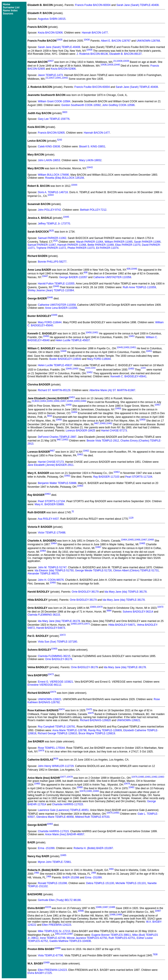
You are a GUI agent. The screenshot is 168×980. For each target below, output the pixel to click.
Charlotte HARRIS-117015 (67, 804)
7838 (155, 954)
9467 (96, 423)
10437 (51, 61)
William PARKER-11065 (119, 242)
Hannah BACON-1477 (95, 33)
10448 (56, 286)
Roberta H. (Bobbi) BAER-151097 (93, 848)
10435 (59, 40)
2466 (111, 869)
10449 (54, 315)
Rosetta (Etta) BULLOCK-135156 (65, 178)
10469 (93, 607)
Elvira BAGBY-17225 (40, 973)
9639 (56, 759)
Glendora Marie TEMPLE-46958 (55, 817)
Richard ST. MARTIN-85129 (54, 390)
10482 (154, 777)
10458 (70, 401)
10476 (41, 751)
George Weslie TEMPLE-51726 (93, 570)
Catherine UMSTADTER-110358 (112, 277)
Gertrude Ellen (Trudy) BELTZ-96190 (59, 900)
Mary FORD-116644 (50, 322)
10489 (119, 915)
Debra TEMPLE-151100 (100, 883)
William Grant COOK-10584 (54, 101)
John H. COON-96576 (51, 580)
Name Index (10, 11)
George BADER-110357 (73, 277)
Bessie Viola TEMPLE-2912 (103, 441)
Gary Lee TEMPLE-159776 (54, 119)
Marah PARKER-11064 (90, 242)
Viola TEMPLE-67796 (50, 955)
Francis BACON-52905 (51, 133)
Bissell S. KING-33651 (92, 147)
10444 (74, 185)
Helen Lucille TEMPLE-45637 (73, 340)
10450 (89, 333)
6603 (65, 112)
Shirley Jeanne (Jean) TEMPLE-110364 (51, 290)
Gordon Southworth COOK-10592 (81, 105)
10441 (58, 78)
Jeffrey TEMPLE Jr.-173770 (54, 224)
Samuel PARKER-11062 (52, 238)
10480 (141, 777)
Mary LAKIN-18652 (90, 160)
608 (129, 269)
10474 (53, 692)
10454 (43, 401)
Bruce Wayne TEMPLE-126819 (97, 733)
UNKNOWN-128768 (148, 41)
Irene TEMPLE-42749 (53, 938)
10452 (89, 372)
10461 (109, 423)
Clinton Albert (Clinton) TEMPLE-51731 (136, 570)
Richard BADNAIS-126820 (95, 720)
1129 (131, 518)
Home (6, 4)
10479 (134, 777)
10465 (131, 540)
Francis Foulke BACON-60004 (93, 5)
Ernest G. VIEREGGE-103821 (55, 682)
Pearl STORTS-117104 (139, 477)
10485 (63, 855)
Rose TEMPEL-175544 (51, 748)
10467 (144, 540)
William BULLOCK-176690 (53, 175)
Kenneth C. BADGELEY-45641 (128, 376)
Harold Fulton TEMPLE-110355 (56, 284)
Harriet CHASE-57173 (114, 431)
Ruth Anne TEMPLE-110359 (139, 287)
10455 (50, 401)
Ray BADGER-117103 (106, 477)
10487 (105, 907)
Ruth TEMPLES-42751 (122, 938)
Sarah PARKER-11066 (147, 242)
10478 (70, 777)
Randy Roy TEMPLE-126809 (105, 730)
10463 (117, 472)
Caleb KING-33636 (49, 147)
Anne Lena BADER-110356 (61, 308)
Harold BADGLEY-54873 (51, 628)
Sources (8, 14)
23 (115, 61)
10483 (161, 777)
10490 (58, 948)
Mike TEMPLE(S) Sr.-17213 (54, 931)
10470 (100, 607)
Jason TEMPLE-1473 (50, 75)
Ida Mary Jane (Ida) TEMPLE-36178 (126, 592)
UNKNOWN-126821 (50, 699)
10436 (87, 40)
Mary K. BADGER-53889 (49, 504)
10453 (72, 397)
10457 (63, 401)
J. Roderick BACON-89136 (92, 54)
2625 (51, 231)
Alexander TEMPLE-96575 (43, 574)
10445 (66, 217)
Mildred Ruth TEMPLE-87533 (92, 817)
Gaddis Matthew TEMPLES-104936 (70, 941)
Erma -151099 (46, 848)
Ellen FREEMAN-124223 (57, 925)
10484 (96, 791)
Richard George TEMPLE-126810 (58, 733)
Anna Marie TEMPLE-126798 (69, 730)
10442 (65, 78)
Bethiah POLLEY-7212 (93, 210)
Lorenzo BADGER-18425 (81, 431)
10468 (151, 540)
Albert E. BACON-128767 (116, 41)
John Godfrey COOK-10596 (118, 105)
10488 (112, 907)
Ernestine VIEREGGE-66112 (44, 685)
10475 (89, 709)
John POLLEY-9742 (49, 210)
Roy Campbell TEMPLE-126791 (57, 727)
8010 (37, 401)
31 (73, 511)
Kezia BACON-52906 (50, 33)
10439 (126, 61)
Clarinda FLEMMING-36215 (44, 615)
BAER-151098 (71, 878)
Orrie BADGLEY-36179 (85, 592)
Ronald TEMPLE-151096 (52, 883)
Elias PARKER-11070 (128, 245)
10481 (148, 777)
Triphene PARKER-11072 (51, 248)
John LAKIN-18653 (49, 160)
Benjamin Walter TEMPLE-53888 (57, 483)
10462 (86, 451)
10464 (124, 540)
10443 (90, 167)
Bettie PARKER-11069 (101, 245)
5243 (59, 140)
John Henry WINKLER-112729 (56, 766)
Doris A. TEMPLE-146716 (53, 192)
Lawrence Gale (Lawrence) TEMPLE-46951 (63, 810)
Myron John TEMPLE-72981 (54, 862)
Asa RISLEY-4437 (48, 519)
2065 (57, 934)
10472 (63, 635)
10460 (83, 401)
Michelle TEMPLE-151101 (131, 883)
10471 (87, 624)
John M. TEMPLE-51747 (52, 567)
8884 (109, 611)
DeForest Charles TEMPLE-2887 (57, 437)
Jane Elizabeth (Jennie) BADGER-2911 (51, 465)
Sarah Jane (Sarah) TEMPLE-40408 (137, 5)
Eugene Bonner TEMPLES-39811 (111, 935)
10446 (134, 269)
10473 (51, 674)
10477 (63, 777)
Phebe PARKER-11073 (81, 248)
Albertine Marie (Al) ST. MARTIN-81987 (112, 390)
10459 (77, 401)
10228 (48, 907)
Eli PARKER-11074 (107, 248)
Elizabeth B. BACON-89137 (125, 54)
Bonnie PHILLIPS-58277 (52, 262)
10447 (45, 276)
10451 (95, 333)
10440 (117, 65)
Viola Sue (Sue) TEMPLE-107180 (57, 642)
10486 (99, 907)
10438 (119, 61)
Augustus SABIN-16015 (52, 19)
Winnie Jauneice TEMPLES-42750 (87, 938)
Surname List (11, 7)
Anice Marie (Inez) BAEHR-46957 (65, 834)
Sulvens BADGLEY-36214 (138, 612)
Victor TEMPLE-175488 (52, 533)
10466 (137, 540)
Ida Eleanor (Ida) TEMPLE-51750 (54, 570)
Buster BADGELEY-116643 (65, 359)
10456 (56, 401)
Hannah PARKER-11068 (72, 245)
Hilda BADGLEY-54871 (122, 625)
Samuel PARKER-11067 (42, 245)
